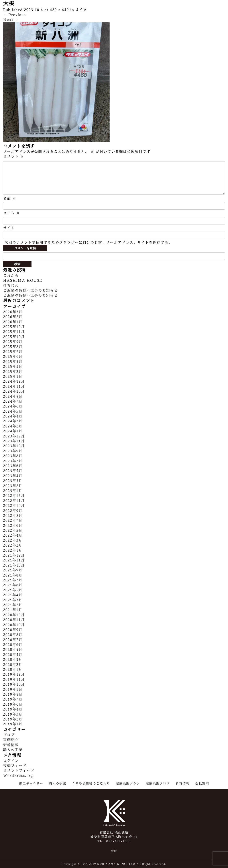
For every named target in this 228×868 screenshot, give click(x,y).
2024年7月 (13, 402)
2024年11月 (14, 387)
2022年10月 (14, 506)
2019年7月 (13, 699)
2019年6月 (13, 705)
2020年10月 (14, 625)
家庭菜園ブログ (158, 783)
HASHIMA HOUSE (23, 281)
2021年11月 (14, 560)
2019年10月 (14, 685)
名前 (10, 199)
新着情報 (11, 745)
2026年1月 (13, 322)
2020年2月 (13, 665)
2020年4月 (13, 655)
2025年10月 (14, 337)
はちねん (11, 285)
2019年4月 (13, 709)
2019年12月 (14, 675)
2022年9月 (13, 511)
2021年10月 (14, 565)
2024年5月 (13, 411)
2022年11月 (14, 501)
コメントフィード (19, 771)
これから (11, 276)
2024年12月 (14, 382)
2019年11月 (14, 680)
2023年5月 (13, 471)
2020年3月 (13, 660)
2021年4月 (13, 595)
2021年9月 (13, 570)
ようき (82, 10)
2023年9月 (13, 451)
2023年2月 (13, 486)
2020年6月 (13, 645)
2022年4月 (13, 535)
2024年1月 (13, 431)
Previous (14, 15)
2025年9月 (13, 342)
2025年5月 (13, 362)
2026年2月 (13, 317)
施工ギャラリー (31, 783)
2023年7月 (13, 461)
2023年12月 (14, 436)
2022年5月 (13, 531)
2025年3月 (13, 367)
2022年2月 (13, 545)
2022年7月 (13, 521)
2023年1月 (13, 491)
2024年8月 (13, 397)
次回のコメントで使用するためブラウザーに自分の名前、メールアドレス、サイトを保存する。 (88, 243)
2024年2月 (13, 426)
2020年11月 (14, 620)
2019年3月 (13, 714)
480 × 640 (59, 10)
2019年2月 (13, 719)
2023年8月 (13, 456)
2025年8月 (13, 347)
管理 (114, 851)
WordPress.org (18, 776)
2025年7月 (13, 352)
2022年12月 (14, 496)
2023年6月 (13, 466)
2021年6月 (13, 585)
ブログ (9, 735)
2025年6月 (13, 357)
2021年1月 (13, 610)
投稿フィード (15, 766)
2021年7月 (13, 580)
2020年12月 (14, 615)
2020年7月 (13, 640)
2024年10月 (14, 392)
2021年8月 (13, 575)
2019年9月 (13, 690)
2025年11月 (14, 332)
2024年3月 (13, 421)
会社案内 (202, 783)
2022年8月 (13, 516)
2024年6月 (13, 406)
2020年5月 (13, 650)
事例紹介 (11, 740)
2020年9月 (13, 630)
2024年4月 (13, 416)
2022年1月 (13, 551)
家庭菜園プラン (128, 783)
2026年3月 (13, 312)
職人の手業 (13, 750)
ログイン (11, 761)
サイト (9, 228)
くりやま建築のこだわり (91, 783)
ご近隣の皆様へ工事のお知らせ (30, 291)
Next (11, 20)
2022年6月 (13, 526)
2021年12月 (14, 555)
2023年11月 (14, 441)
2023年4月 (13, 476)
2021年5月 (13, 590)
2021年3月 (13, 600)
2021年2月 (13, 605)
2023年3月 (13, 481)
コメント (14, 157)
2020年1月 (13, 670)
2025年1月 (13, 377)
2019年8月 (13, 695)
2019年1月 (13, 724)
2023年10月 (14, 446)
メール (12, 213)
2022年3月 (13, 541)
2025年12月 (14, 327)
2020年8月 (13, 635)
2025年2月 (13, 372)
